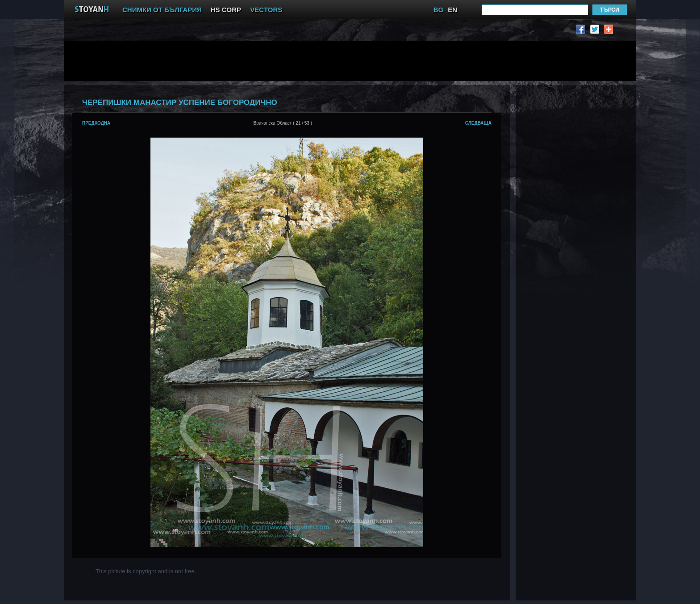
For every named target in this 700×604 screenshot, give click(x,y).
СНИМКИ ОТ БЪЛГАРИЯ (162, 10)
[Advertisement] (290, 61)
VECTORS (266, 10)
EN (452, 10)
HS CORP (226, 10)
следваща (478, 123)
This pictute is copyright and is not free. (146, 571)
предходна (96, 123)
